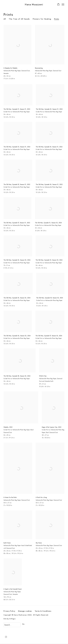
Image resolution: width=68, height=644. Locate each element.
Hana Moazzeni (34, 5)
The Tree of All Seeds (19, 19)
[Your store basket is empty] (58, 5)
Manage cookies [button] (25, 611)
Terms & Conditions (43, 611)
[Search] (12, 625)
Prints (8, 15)
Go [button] (23, 624)
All (5, 19)
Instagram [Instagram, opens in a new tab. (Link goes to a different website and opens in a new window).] (6, 637)
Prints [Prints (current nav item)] (57, 19)
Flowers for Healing (42, 19)
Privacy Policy (9, 611)
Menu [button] (63, 5)
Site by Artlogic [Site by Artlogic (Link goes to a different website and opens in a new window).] (10, 619)
